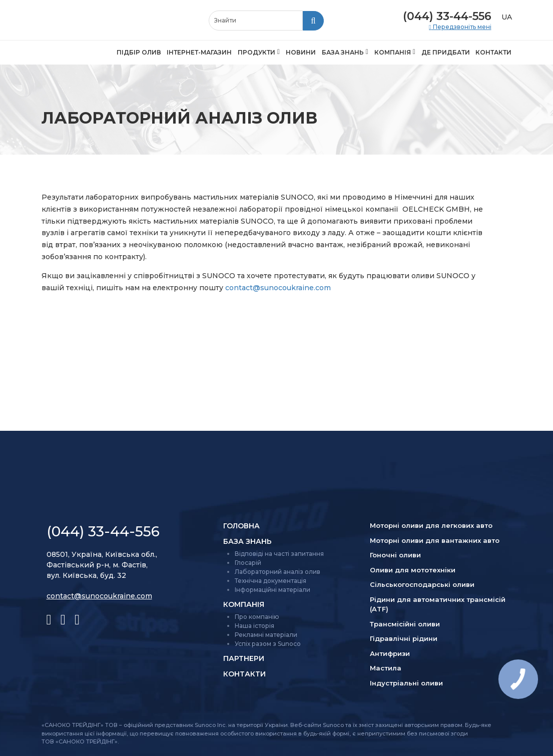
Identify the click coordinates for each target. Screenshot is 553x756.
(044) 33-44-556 (447, 16)
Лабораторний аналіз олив (278, 572)
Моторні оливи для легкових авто (431, 525)
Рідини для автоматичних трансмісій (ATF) (438, 604)
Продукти (256, 52)
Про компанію (257, 617)
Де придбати (446, 52)
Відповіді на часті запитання (279, 554)
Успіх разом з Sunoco (268, 644)
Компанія (393, 52)
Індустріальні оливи (406, 683)
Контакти (493, 52)
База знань (343, 52)
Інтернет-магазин (199, 52)
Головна (241, 526)
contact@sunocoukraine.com (278, 288)
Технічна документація (270, 581)
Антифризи (390, 653)
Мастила (386, 668)
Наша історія (254, 626)
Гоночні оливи (395, 555)
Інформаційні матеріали (272, 590)
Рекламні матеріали (266, 635)
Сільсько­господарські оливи (422, 584)
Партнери (244, 658)
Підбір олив (139, 52)
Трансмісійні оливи (405, 624)
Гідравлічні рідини (404, 638)
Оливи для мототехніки (413, 570)
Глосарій (248, 563)
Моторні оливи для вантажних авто (435, 540)
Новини (301, 52)
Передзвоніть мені (461, 27)
